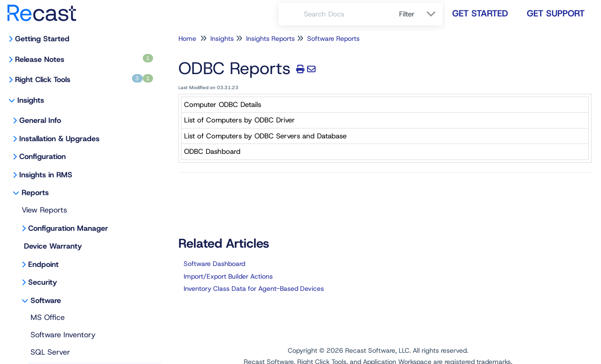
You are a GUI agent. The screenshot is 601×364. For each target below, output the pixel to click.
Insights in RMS (46, 175)
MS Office (48, 317)
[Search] (291, 14)
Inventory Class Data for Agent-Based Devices (254, 288)
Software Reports (333, 38)
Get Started (480, 13)
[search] (346, 14)
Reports (35, 193)
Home (187, 38)
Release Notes (84, 59)
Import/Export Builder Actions (228, 276)
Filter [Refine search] (408, 14)
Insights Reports (270, 38)
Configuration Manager (68, 228)
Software (46, 300)
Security (42, 282)
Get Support (556, 13)
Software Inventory (63, 335)
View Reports (44, 210)
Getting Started (42, 39)
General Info (40, 120)
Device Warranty (53, 246)
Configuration (42, 156)
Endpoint (43, 264)
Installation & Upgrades (59, 139)
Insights (31, 100)
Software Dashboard (214, 264)
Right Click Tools (84, 79)
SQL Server (50, 352)
